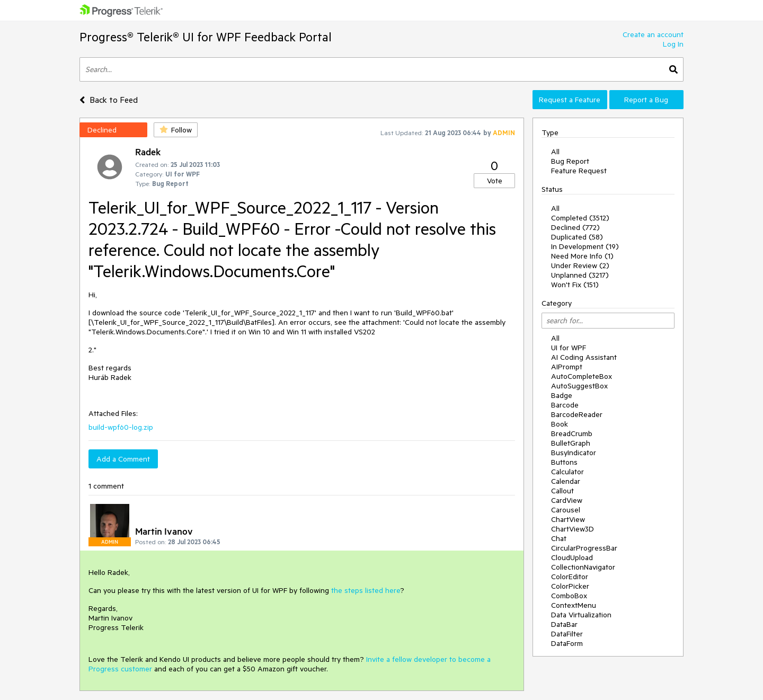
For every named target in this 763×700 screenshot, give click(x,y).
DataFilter (567, 634)
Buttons (564, 462)
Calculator (567, 472)
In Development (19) (585, 246)
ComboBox (569, 596)
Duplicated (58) (577, 237)
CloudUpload (572, 557)
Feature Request (579, 171)
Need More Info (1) (582, 256)
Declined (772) (575, 227)
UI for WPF (569, 348)
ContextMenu (574, 605)
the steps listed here (366, 590)
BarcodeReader (577, 414)
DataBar (564, 624)
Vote (495, 181)
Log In (673, 44)
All (555, 152)
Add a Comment (123, 459)
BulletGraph (571, 443)
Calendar (566, 481)
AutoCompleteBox (582, 376)
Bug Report (570, 161)
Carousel (566, 510)
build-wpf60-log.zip (121, 427)
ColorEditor (570, 577)
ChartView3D (573, 529)
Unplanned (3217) (580, 275)
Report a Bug (646, 100)
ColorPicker (570, 586)
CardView (567, 500)
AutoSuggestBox (579, 386)
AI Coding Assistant (584, 357)
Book (560, 424)
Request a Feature (570, 100)
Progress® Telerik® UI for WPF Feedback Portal (206, 37)
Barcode (565, 405)
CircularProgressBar (584, 548)
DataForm (567, 643)
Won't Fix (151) (575, 285)
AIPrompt (567, 367)
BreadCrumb (572, 433)
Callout (562, 491)
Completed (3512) (580, 218)
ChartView (568, 519)
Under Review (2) (580, 265)
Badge (562, 395)
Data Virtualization (581, 615)
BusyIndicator (574, 453)
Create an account (653, 34)
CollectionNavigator (583, 567)
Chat (559, 538)
